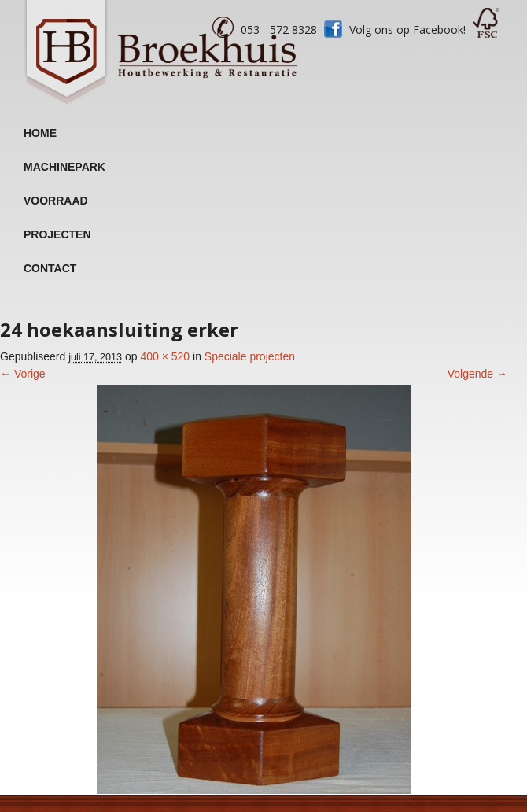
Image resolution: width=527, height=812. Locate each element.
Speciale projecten (250, 356)
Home (40, 133)
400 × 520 (165, 356)
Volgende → (477, 374)
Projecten (57, 234)
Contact (50, 268)
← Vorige (23, 374)
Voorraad (56, 201)
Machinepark (64, 167)
